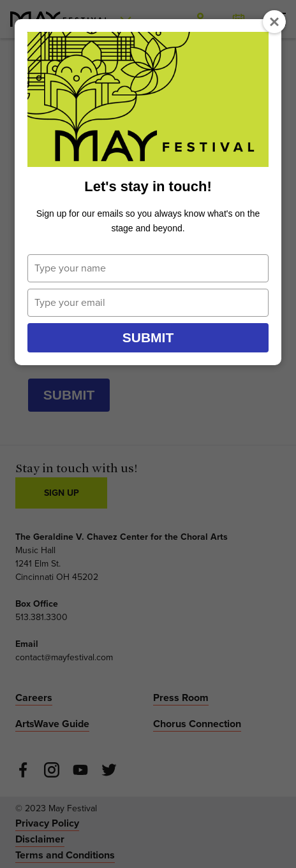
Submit (148, 337)
